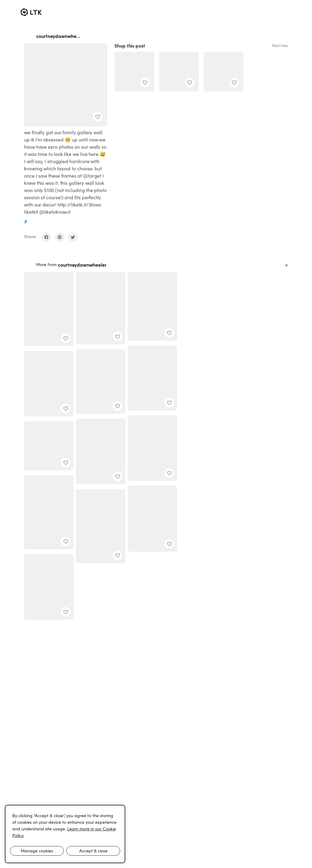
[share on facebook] (46, 237)
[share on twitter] (73, 237)
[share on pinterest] (60, 237)
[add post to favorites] (98, 117)
